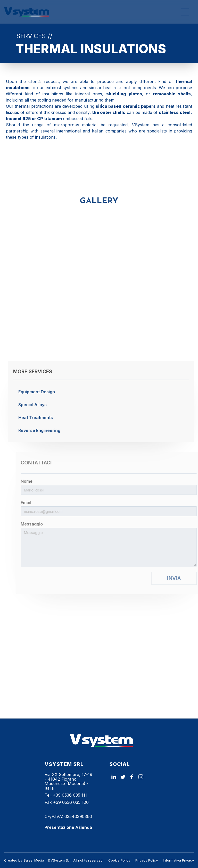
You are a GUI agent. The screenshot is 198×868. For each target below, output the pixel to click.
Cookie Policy (119, 860)
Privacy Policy (147, 860)
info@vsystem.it (60, 809)
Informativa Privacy (178, 860)
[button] (185, 12)
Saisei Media (34, 860)
